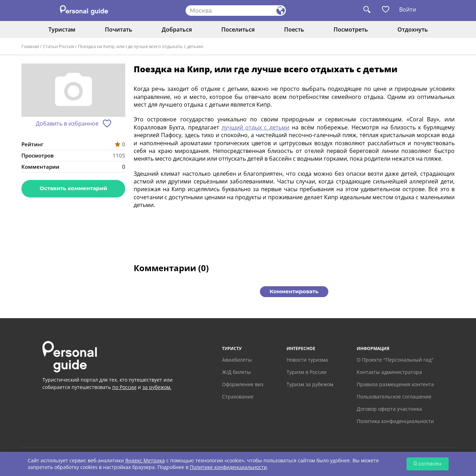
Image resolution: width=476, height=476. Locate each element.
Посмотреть (351, 29)
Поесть (294, 29)
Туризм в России (307, 372)
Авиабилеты (237, 360)
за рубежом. (157, 387)
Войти (408, 9)
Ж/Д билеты (236, 372)
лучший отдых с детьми (256, 127)
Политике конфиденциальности (228, 467)
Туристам (62, 29)
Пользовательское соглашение (394, 397)
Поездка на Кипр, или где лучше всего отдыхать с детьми (140, 46)
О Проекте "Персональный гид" (395, 360)
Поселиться (238, 29)
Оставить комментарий (73, 188)
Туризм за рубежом (310, 384)
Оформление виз (243, 384)
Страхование (238, 397)
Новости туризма (307, 360)
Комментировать (294, 291)
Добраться (177, 29)
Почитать (119, 29)
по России (124, 387)
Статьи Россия (58, 46)
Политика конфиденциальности (395, 421)
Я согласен (428, 464)
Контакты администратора (389, 372)
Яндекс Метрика (145, 460)
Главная (30, 46)
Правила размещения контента (395, 384)
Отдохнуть (413, 29)
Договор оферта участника (389, 409)
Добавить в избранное (67, 123)
